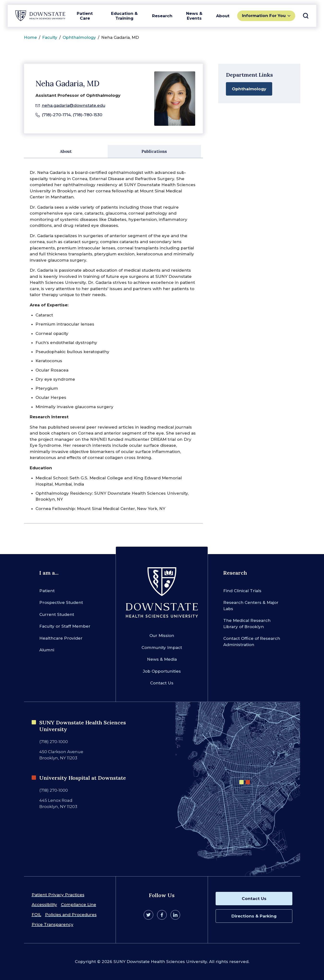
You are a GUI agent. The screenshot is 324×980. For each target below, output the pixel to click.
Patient (47, 591)
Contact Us (162, 683)
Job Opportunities (162, 671)
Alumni (47, 650)
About (223, 16)
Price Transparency (53, 924)
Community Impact (162, 648)
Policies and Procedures (71, 915)
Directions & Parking (254, 916)
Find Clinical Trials (242, 591)
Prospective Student (61, 602)
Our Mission (162, 636)
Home (30, 37)
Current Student (57, 614)
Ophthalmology (79, 37)
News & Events (194, 16)
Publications (154, 151)
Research (162, 16)
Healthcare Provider (61, 638)
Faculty (50, 37)
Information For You (264, 16)
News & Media (162, 659)
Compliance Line (79, 905)
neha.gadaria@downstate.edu (74, 105)
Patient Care (85, 16)
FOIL (36, 915)
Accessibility (44, 905)
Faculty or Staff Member (65, 626)
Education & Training (124, 16)
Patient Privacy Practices (58, 895)
